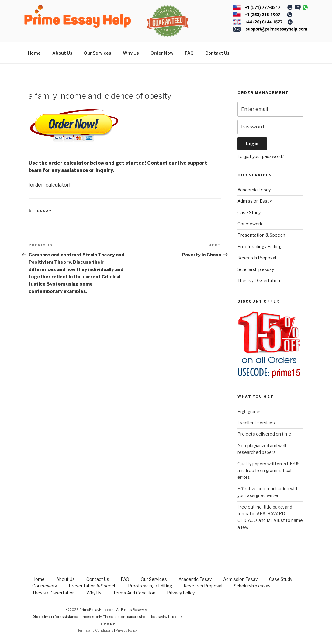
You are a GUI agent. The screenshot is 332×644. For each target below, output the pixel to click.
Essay (45, 211)
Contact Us (217, 53)
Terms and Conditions (95, 630)
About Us (62, 53)
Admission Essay (255, 201)
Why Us (131, 53)
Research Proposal (257, 258)
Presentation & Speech (261, 235)
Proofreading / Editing (259, 247)
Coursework (250, 224)
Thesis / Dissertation (259, 281)
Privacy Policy (181, 593)
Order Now (162, 53)
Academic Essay (254, 190)
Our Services (98, 53)
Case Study (249, 212)
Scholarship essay (256, 269)
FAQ (189, 53)
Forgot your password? (261, 156)
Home (34, 53)
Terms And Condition (134, 593)
